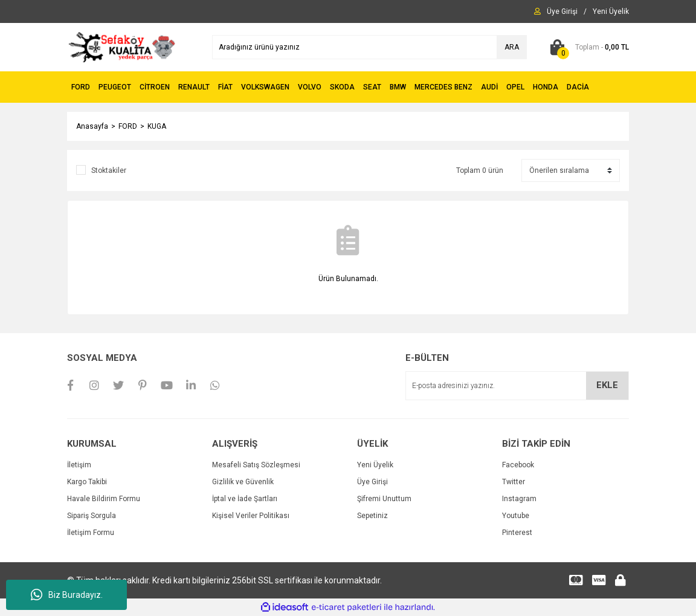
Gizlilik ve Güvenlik (243, 482)
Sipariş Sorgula (92, 516)
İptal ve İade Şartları (245, 499)
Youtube (516, 516)
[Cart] (587, 47)
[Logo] (122, 47)
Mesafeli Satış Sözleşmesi (256, 465)
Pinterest (517, 533)
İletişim (79, 465)
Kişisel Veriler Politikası (251, 516)
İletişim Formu (91, 533)
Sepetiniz (372, 516)
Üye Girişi (372, 482)
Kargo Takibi (87, 482)
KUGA (157, 126)
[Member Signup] (611, 11)
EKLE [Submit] (607, 385)
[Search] (369, 47)
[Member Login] (562, 11)
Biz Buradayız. (67, 595)
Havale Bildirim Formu (104, 499)
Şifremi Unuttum (384, 499)
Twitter (514, 482)
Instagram (519, 499)
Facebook (518, 465)
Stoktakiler (109, 170)
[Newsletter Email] (517, 386)
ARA (512, 47)
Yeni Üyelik (375, 465)
